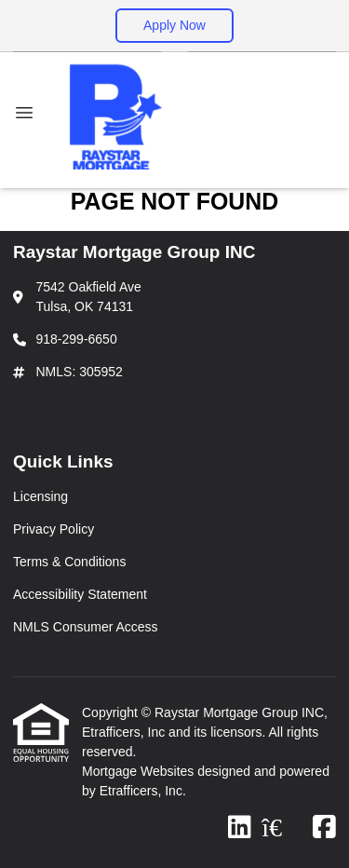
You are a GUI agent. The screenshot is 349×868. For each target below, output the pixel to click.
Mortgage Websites (140, 771)
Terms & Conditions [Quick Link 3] (69, 562)
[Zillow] (282, 828)
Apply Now (174, 25)
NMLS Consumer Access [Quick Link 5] (86, 627)
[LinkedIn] (240, 828)
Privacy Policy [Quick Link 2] (54, 529)
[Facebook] (324, 828)
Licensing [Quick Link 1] (40, 496)
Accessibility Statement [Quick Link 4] (80, 594)
